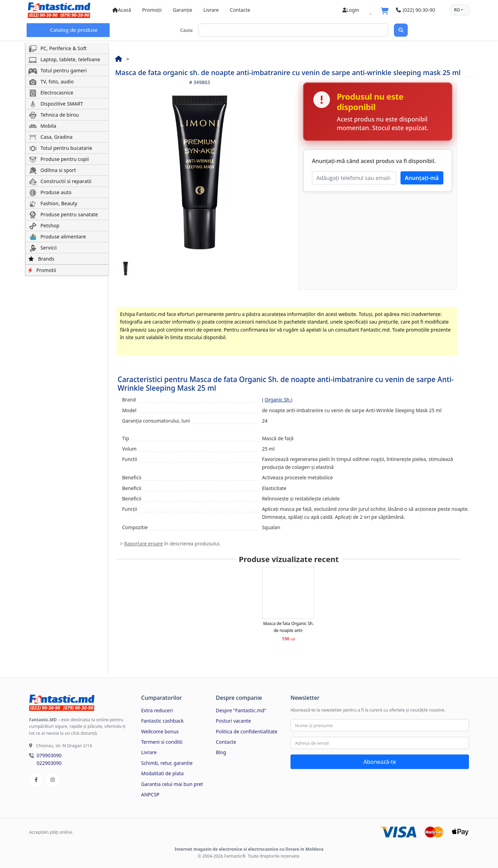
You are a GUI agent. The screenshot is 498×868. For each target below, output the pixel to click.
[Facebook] (36, 780)
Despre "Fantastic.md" (241, 710)
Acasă (122, 10)
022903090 (49, 763)
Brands (41, 259)
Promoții (152, 10)
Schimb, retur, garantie (167, 763)
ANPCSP (150, 794)
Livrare (211, 10)
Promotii (42, 270)
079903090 (49, 755)
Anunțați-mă (422, 178)
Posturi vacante (233, 721)
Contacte (240, 10)
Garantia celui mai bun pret (172, 784)
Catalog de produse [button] (73, 30)
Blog (221, 752)
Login (351, 10)
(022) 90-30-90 (416, 10)
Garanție (182, 10)
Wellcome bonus (160, 731)
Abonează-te (380, 762)
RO (457, 10)
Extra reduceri (157, 710)
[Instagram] (53, 780)
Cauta (186, 30)
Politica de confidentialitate (247, 731)
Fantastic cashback (162, 721)
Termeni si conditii (162, 742)
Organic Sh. (278, 400)
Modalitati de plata (162, 773)
